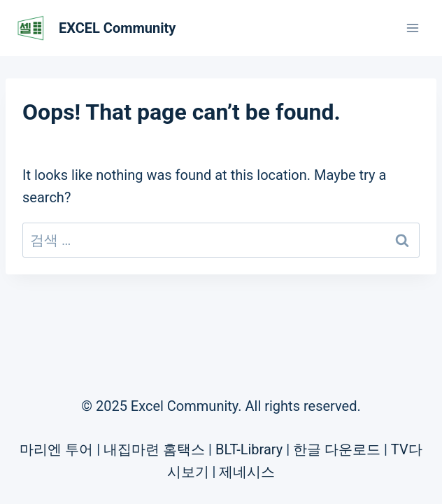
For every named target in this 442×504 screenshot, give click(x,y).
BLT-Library (249, 449)
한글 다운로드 (337, 449)
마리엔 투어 (56, 449)
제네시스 (247, 472)
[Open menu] (412, 28)
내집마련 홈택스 (154, 449)
